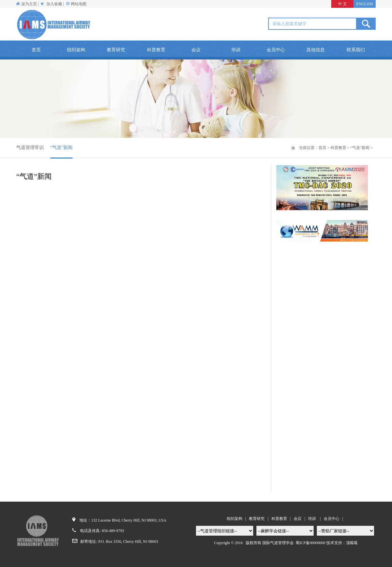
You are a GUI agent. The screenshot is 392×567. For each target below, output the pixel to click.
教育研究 (116, 50)
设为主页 (27, 4)
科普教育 (156, 50)
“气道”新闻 (61, 148)
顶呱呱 (352, 543)
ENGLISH (364, 4)
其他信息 (316, 50)
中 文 (343, 4)
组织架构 (76, 50)
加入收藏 (54, 4)
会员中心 (276, 50)
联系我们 (356, 50)
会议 (196, 50)
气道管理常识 (30, 148)
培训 (236, 50)
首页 (36, 50)
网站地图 (79, 4)
